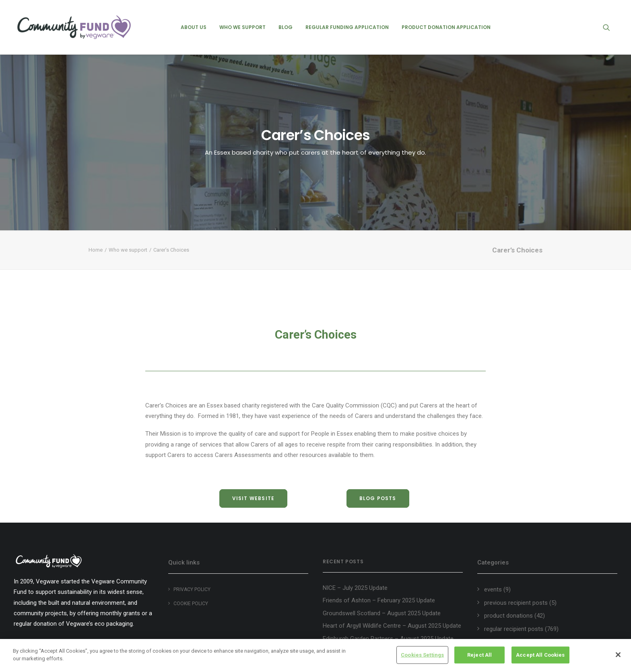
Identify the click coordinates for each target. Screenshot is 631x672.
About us (194, 27)
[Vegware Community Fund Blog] (74, 27)
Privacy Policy (192, 589)
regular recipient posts (514, 629)
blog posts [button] (378, 498)
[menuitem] (194, 27)
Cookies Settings (422, 656)
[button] (610, 27)
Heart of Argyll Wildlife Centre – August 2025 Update (392, 626)
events (493, 589)
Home (96, 250)
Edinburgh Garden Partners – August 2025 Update (388, 639)
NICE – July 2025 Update (355, 588)
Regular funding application (347, 27)
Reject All (479, 656)
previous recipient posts (516, 603)
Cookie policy (191, 604)
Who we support (242, 27)
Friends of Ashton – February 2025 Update (379, 600)
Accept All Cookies (540, 656)
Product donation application (446, 27)
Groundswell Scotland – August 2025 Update (382, 613)
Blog (286, 27)
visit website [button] (254, 498)
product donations (508, 616)
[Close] (618, 656)
